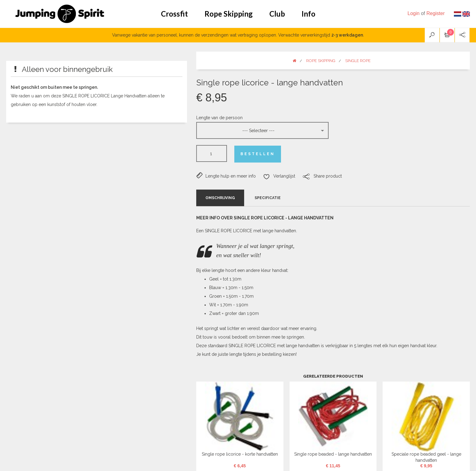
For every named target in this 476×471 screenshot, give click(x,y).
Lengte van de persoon (219, 118)
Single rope (358, 61)
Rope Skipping (229, 14)
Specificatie (268, 198)
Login (414, 13)
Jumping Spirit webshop (60, 14)
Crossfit (174, 14)
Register (435, 13)
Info (308, 14)
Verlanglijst (279, 176)
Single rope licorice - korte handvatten (240, 454)
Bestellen (258, 154)
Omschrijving (220, 198)
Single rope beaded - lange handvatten (333, 454)
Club (277, 14)
